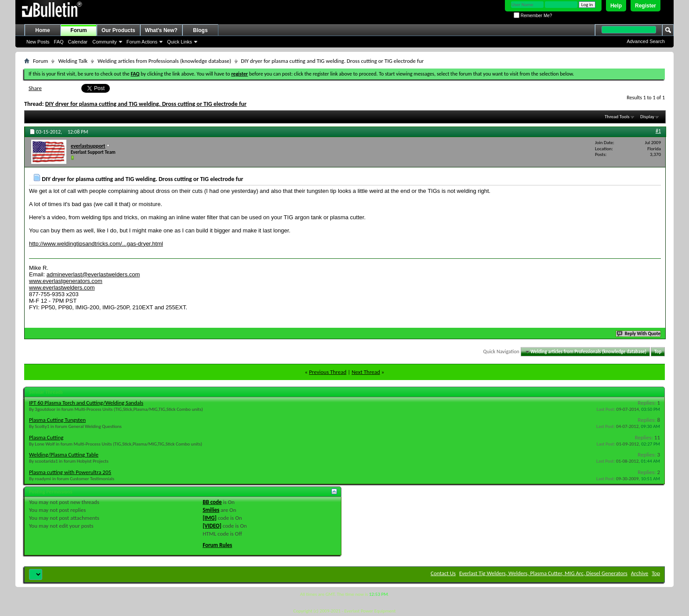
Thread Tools (617, 117)
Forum (78, 30)
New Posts (38, 42)
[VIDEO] (212, 526)
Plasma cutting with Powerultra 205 (70, 472)
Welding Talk (73, 61)
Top (658, 352)
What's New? (161, 30)
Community (105, 42)
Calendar (78, 42)
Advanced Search (646, 41)
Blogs (200, 30)
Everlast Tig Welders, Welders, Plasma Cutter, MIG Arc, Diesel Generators (543, 573)
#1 (658, 131)
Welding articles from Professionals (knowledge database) (164, 61)
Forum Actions (142, 42)
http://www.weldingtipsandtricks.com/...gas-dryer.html (96, 244)
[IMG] (210, 518)
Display (647, 117)
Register (645, 6)
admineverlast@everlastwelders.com (93, 274)
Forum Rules (217, 545)
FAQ (59, 42)
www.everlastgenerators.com (66, 281)
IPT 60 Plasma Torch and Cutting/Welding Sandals (86, 403)
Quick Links (180, 42)
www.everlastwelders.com (62, 288)
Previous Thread (328, 372)
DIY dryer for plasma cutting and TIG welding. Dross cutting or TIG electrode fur (146, 104)
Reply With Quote (639, 334)
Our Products (118, 30)
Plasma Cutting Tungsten (57, 420)
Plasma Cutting (46, 437)
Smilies (211, 510)
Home (42, 30)
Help (616, 6)
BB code (212, 502)
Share (35, 88)
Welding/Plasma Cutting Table (64, 455)
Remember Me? (533, 16)
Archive (640, 573)
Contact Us (443, 573)
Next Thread (366, 372)
